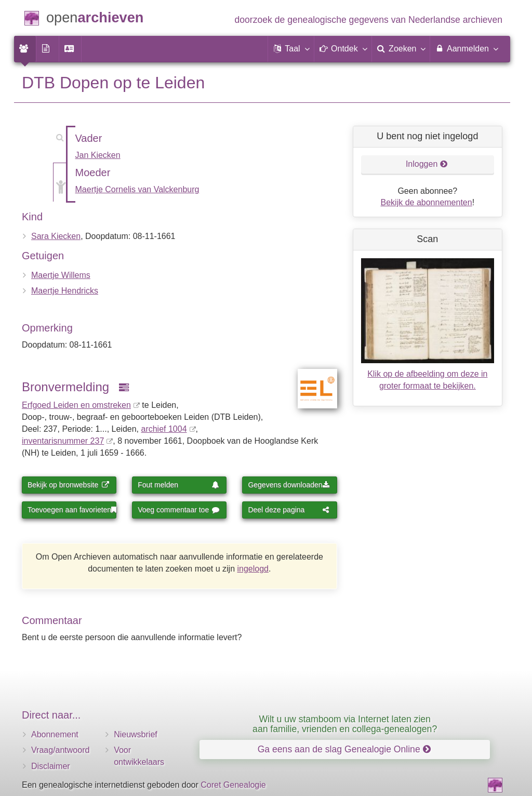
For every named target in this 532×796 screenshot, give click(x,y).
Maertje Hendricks (65, 291)
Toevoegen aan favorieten (72, 510)
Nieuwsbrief (136, 734)
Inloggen (427, 164)
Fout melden (178, 485)
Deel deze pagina (289, 510)
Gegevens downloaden (289, 485)
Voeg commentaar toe (178, 510)
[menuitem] (25, 49)
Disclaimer (51, 766)
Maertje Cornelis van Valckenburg (137, 189)
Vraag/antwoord (60, 750)
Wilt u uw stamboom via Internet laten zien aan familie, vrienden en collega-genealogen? (345, 724)
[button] (291, 49)
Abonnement (55, 734)
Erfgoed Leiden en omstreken (76, 405)
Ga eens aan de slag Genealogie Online (344, 749)
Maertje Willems (61, 275)
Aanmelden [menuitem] (466, 48)
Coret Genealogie (233, 785)
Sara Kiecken (56, 236)
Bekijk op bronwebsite (68, 485)
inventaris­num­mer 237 (63, 441)
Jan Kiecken (98, 155)
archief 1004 (164, 429)
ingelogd (253, 569)
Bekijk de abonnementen (427, 202)
